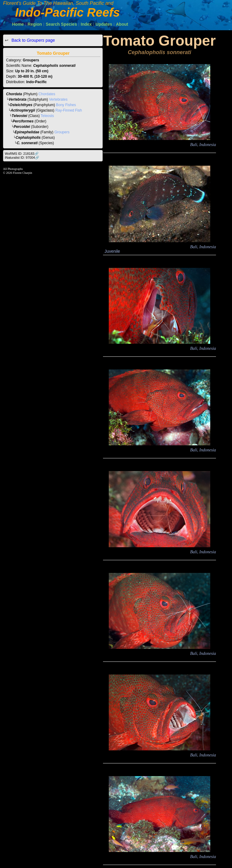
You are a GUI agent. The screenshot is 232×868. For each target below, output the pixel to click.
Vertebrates (58, 99)
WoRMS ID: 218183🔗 (22, 154)
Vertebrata (18, 99)
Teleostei (20, 116)
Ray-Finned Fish (69, 110)
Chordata (14, 94)
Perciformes (23, 121)
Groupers (62, 132)
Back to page (33, 40)
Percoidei (22, 127)
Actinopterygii (23, 110)
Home (18, 24)
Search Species (61, 24)
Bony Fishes (66, 105)
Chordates (47, 94)
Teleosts (47, 116)
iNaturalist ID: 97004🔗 (22, 158)
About (122, 24)
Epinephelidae (27, 132)
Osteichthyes (21, 105)
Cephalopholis (28, 138)
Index (86, 24)
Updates (104, 24)
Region (35, 24)
